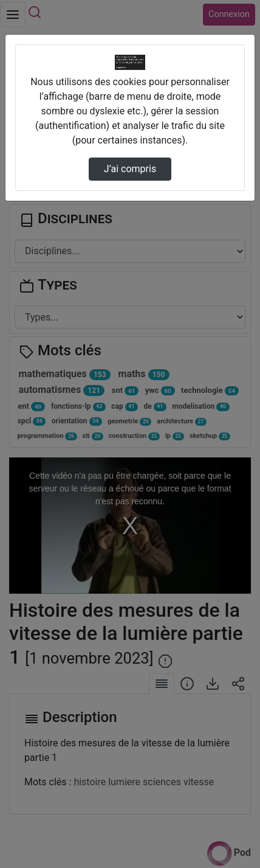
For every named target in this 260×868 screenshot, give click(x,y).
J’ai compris (130, 169)
